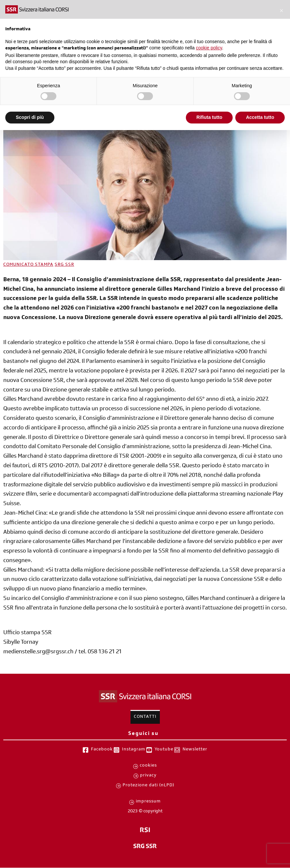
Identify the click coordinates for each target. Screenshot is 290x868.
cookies (148, 766)
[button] (281, 11)
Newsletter (195, 750)
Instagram (134, 750)
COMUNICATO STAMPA (28, 265)
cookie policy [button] (209, 48)
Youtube (164, 750)
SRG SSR (64, 265)
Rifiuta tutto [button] (209, 117)
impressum (148, 802)
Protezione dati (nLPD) (148, 786)
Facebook (102, 750)
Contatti (145, 717)
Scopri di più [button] (30, 117)
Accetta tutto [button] (260, 117)
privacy (148, 776)
